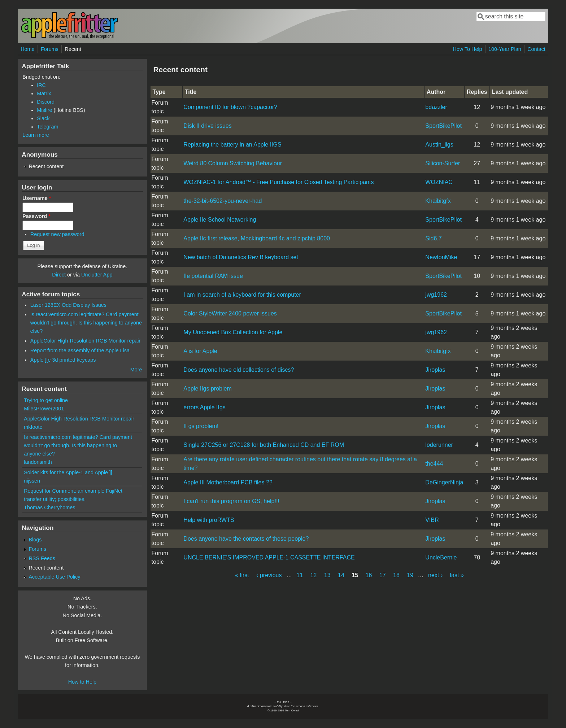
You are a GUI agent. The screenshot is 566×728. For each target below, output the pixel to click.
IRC (41, 85)
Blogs (35, 540)
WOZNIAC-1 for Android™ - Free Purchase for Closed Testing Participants (278, 182)
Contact (536, 49)
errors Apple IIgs (204, 407)
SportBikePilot (443, 126)
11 (300, 575)
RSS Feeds (42, 558)
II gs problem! (201, 426)
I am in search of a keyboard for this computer (242, 295)
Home (27, 49)
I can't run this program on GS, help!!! (231, 501)
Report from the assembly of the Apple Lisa (80, 350)
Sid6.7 (433, 238)
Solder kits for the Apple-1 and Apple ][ (68, 472)
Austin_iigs (439, 145)
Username (37, 198)
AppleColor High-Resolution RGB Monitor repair (86, 341)
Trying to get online (46, 400)
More (136, 370)
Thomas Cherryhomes (49, 507)
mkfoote (33, 427)
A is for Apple (200, 351)
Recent (73, 49)
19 (410, 575)
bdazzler (436, 107)
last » (457, 575)
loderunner (439, 445)
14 (341, 575)
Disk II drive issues (207, 126)
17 (383, 575)
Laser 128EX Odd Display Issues (68, 305)
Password (36, 216)
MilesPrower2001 (44, 409)
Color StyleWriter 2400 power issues (230, 313)
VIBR (432, 520)
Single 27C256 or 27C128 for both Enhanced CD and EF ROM (264, 445)
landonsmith (38, 462)
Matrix (44, 93)
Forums (50, 49)
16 (369, 575)
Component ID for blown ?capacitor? (230, 107)
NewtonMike (441, 257)
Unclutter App (97, 275)
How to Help (82, 682)
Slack (43, 118)
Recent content (46, 166)
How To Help (467, 49)
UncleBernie (441, 557)
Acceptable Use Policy (54, 577)
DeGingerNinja (444, 482)
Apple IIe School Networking (220, 220)
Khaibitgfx (438, 201)
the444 (434, 464)
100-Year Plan (505, 49)
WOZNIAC (439, 182)
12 (314, 575)
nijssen (32, 481)
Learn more (36, 135)
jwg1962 (436, 295)
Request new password (57, 234)
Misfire (44, 110)
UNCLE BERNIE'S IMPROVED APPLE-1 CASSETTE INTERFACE (269, 557)
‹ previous (269, 575)
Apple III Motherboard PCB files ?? (228, 482)
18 (396, 575)
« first (242, 575)
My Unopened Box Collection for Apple (233, 332)
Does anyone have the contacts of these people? (246, 539)
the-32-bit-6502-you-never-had (223, 201)
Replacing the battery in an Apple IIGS (232, 145)
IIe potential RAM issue (213, 276)
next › (435, 575)
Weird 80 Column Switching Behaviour (233, 163)
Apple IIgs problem (207, 389)
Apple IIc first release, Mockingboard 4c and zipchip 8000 (257, 238)
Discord (46, 102)
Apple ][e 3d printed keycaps (63, 360)
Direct (59, 275)
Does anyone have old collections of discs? (239, 370)
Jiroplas (435, 370)
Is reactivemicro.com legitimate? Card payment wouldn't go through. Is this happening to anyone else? (86, 323)
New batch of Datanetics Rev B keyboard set (241, 257)
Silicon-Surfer (443, 163)
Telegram (47, 127)
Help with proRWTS (209, 520)
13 (327, 575)
